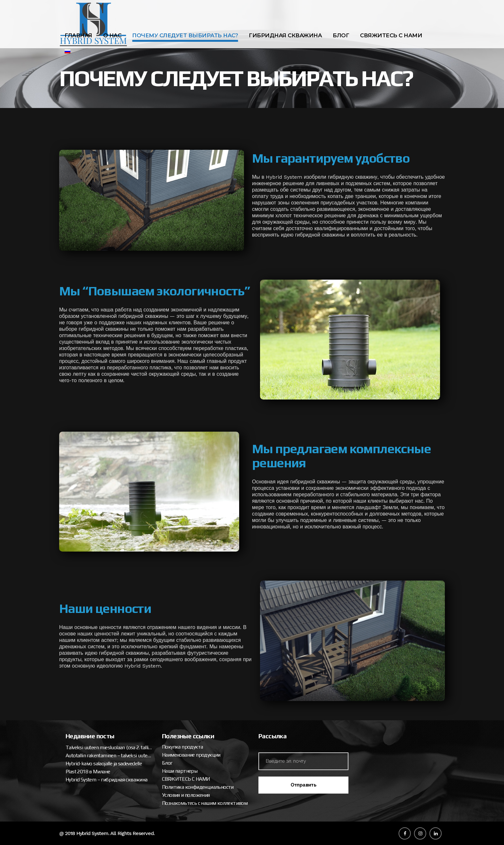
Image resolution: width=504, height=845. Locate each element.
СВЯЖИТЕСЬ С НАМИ (186, 779)
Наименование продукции (191, 755)
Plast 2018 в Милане (88, 772)
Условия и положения (186, 795)
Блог (167, 763)
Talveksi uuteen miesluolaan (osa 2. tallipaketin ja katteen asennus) (109, 747)
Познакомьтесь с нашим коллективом (205, 803)
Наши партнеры (180, 771)
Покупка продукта (182, 747)
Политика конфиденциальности (198, 787)
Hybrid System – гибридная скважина (107, 780)
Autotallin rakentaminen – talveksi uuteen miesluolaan (109, 755)
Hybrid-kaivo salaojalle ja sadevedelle (104, 764)
